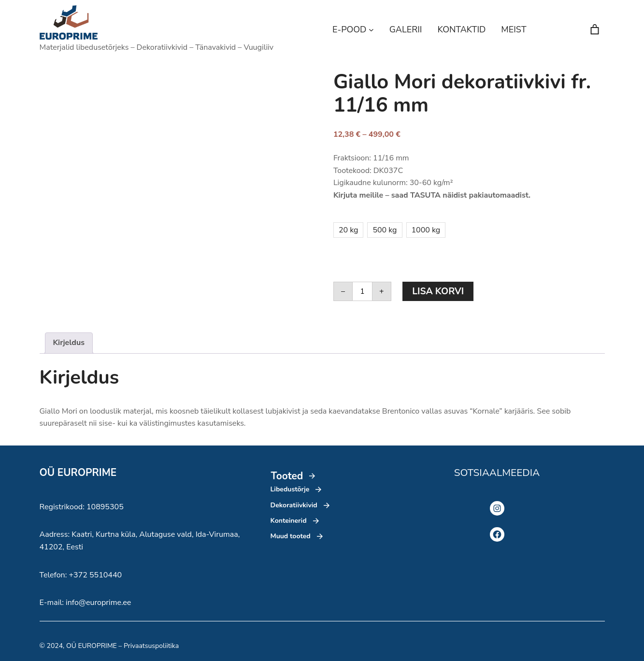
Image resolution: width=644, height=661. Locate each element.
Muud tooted (291, 536)
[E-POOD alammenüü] (371, 30)
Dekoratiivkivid (294, 505)
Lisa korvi (438, 291)
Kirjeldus (69, 343)
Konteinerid (289, 521)
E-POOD (349, 29)
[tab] (69, 343)
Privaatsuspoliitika (151, 646)
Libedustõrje (290, 489)
